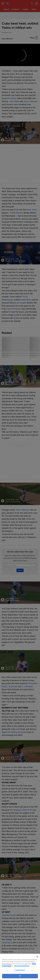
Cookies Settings (20, 970)
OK (20, 976)
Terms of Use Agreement (22, 966)
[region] (20, 967)
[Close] (37, 957)
